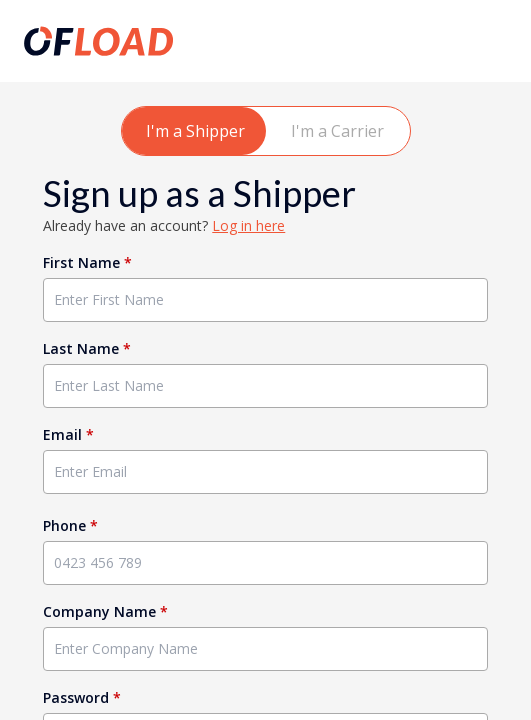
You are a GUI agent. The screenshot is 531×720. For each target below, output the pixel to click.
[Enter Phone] (265, 563)
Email (68, 434)
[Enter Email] (265, 472)
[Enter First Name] (265, 300)
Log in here (248, 225)
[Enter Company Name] (265, 649)
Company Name (105, 611)
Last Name (87, 348)
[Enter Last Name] (265, 386)
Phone (70, 525)
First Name (87, 262)
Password (82, 697)
